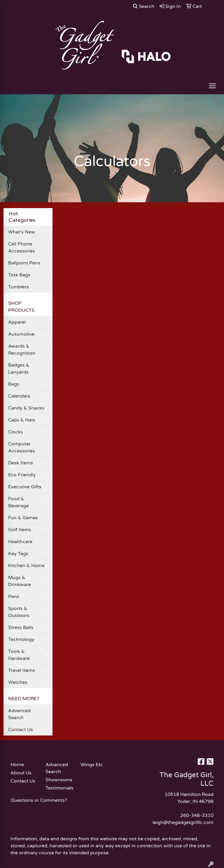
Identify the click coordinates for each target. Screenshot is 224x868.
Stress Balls (21, 628)
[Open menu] (212, 86)
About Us (21, 773)
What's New (22, 232)
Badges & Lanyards (19, 369)
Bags (14, 384)
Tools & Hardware (19, 655)
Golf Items (20, 530)
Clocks (16, 432)
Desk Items (21, 463)
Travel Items (22, 670)
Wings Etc (92, 765)
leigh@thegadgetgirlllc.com (183, 822)
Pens (14, 597)
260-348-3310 (197, 815)
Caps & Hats (22, 420)
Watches (18, 682)
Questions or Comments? (39, 800)
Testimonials (60, 788)
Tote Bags (19, 275)
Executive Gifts (25, 487)
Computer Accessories (22, 447)
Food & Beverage (19, 502)
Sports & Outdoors (19, 612)
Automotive (21, 334)
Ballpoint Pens (24, 263)
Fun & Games (23, 518)
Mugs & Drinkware (20, 581)
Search (144, 6)
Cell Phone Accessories (22, 247)
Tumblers (19, 287)
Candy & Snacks (26, 408)
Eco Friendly (22, 475)
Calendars (19, 396)
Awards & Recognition (22, 350)
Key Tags (18, 554)
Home (17, 765)
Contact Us (21, 730)
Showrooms (59, 780)
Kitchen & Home (26, 566)
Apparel (17, 322)
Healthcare (20, 542)
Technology (21, 639)
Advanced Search (19, 714)
